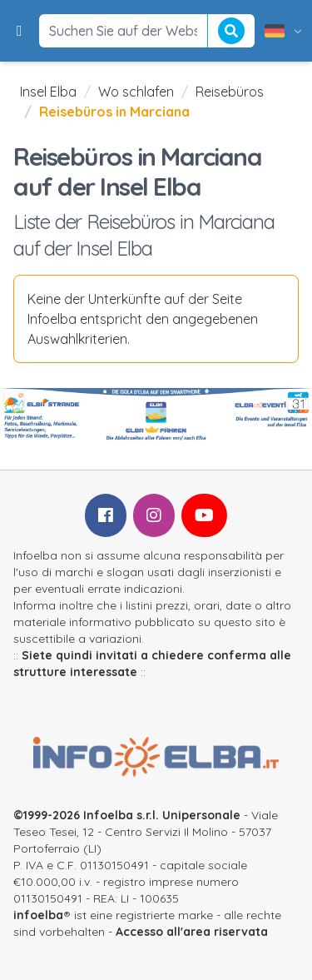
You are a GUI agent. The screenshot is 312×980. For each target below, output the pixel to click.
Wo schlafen (136, 92)
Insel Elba (48, 92)
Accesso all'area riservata (192, 932)
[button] (20, 31)
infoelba (38, 915)
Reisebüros (230, 92)
